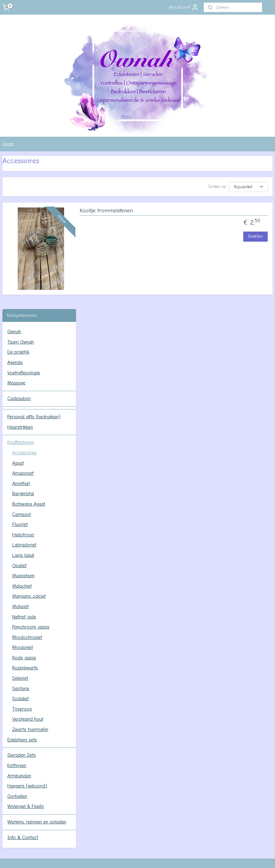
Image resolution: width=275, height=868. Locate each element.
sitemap (114, 857)
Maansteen (23, 423)
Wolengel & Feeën (26, 654)
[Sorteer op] (222, 187)
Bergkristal (23, 341)
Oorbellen (17, 643)
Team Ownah (21, 189)
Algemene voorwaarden (209, 737)
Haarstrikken (20, 274)
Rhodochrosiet (27, 484)
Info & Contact (23, 685)
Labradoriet (24, 392)
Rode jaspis (24, 505)
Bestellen (255, 239)
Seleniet (20, 525)
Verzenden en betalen (207, 744)
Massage (16, 230)
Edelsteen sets (22, 587)
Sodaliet (20, 546)
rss (125, 857)
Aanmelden (17, 820)
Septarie (21, 535)
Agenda (15, 209)
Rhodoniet (23, 495)
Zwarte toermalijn (30, 576)
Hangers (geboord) (27, 633)
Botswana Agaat (29, 351)
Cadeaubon (19, 245)
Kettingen (17, 613)
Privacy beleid (199, 758)
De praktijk (18, 199)
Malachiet (22, 433)
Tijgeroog (22, 556)
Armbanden (19, 623)
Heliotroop (23, 382)
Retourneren (198, 751)
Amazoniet (23, 320)
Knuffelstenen (21, 290)
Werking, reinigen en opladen (37, 669)
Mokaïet (20, 453)
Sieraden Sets (22, 602)
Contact (193, 730)
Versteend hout (28, 566)
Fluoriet (20, 372)
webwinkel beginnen (146, 857)
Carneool (22, 361)
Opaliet (19, 412)
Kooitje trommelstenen (185, 213)
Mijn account (184, 7)
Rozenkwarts (25, 515)
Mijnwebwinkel (193, 857)
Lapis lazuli (23, 402)
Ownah (8, 144)
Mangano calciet (29, 443)
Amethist (21, 330)
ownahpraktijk (24, 724)
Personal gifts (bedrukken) (34, 264)
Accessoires (24, 300)
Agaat (18, 310)
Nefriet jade (24, 464)
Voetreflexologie (24, 220)
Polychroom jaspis (31, 474)
